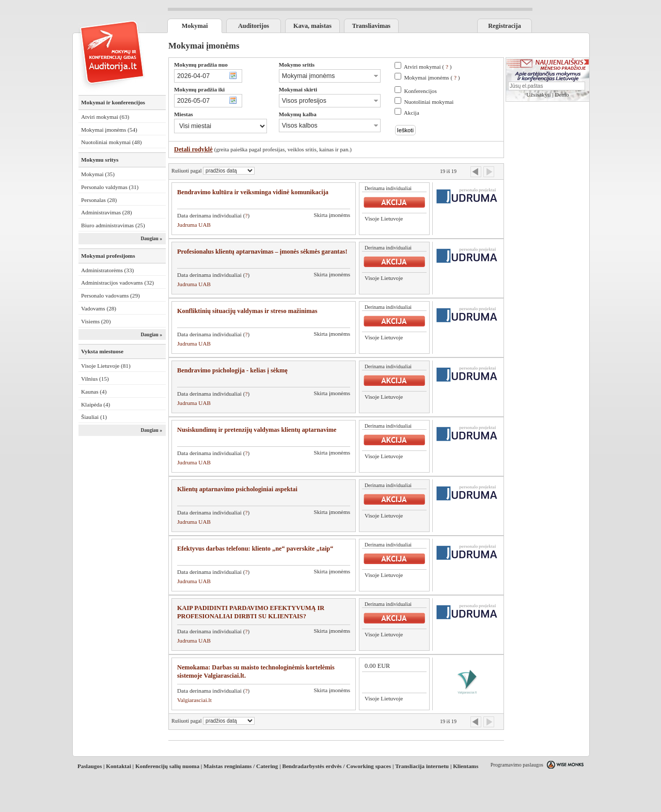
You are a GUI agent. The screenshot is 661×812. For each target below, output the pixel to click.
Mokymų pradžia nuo (201, 65)
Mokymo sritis (297, 65)
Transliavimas (371, 26)
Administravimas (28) (107, 212)
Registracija (505, 26)
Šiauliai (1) (94, 417)
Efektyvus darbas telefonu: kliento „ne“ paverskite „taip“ (255, 549)
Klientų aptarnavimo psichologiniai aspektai (237, 489)
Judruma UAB (194, 225)
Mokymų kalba (298, 114)
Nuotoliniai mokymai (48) (111, 142)
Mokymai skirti (298, 89)
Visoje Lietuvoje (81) (106, 366)
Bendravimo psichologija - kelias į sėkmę (232, 370)
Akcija (412, 113)
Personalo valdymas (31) (110, 187)
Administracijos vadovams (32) (117, 283)
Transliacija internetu (422, 766)
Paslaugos (90, 766)
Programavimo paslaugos (517, 765)
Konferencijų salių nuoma (167, 766)
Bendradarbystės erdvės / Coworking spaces (336, 766)
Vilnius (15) (95, 379)
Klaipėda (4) (96, 404)
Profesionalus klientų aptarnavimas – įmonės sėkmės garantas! (262, 252)
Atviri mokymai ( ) (428, 67)
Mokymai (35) (98, 174)
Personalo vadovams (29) (111, 295)
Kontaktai (119, 766)
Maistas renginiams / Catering (241, 766)
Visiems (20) (96, 321)
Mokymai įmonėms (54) (109, 130)
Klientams (466, 766)
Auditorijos (254, 26)
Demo (562, 95)
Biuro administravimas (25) (113, 225)
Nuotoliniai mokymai (429, 102)
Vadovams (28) (99, 308)
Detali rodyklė (193, 149)
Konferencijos (420, 91)
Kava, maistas (312, 26)
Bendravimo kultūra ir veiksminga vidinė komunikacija (253, 192)
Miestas (184, 114)
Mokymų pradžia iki (199, 89)
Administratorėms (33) (107, 270)
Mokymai (195, 26)
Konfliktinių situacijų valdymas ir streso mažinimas (247, 311)
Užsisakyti (538, 95)
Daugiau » (151, 239)
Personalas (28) (99, 200)
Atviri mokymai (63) (105, 117)
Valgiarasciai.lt (194, 700)
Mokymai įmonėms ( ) (432, 77)
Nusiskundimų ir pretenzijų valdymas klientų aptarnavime (257, 430)
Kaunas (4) (94, 392)
